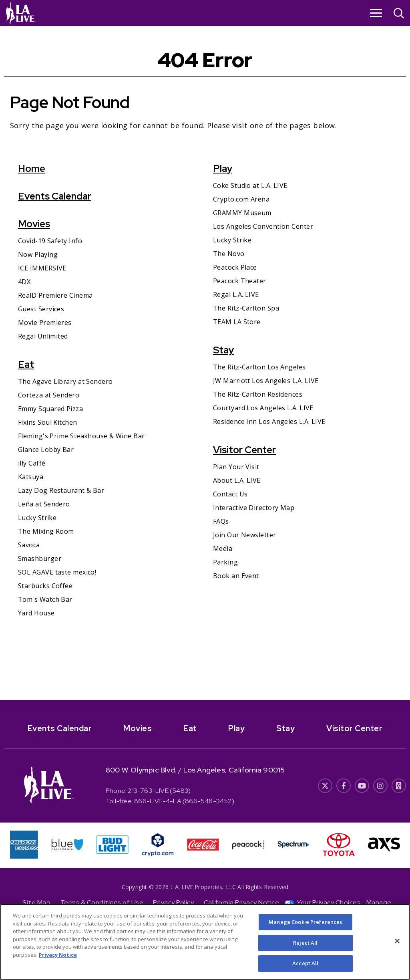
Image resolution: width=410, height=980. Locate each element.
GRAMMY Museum (242, 213)
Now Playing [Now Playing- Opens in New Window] (38, 254)
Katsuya (31, 477)
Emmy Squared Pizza (50, 409)
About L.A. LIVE (237, 480)
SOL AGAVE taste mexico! (57, 572)
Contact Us (230, 494)
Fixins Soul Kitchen (48, 422)
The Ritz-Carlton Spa (246, 308)
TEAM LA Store (237, 322)
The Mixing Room (46, 531)
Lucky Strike (37, 518)
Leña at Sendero (44, 504)
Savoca (29, 545)
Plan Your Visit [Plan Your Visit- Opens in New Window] (236, 467)
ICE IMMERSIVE (42, 268)
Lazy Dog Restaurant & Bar (61, 490)
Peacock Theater (240, 281)
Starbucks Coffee (45, 586)
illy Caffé (32, 463)
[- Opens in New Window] (205, 726)
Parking (225, 562)
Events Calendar (55, 196)
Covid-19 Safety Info (50, 241)
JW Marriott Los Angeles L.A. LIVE (266, 381)
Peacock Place (235, 267)
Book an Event (236, 576)
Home (32, 168)
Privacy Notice (58, 958)
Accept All (305, 967)
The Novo (229, 254)
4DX (24, 282)
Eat (26, 364)
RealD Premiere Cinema (55, 295)
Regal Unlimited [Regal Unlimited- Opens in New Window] (43, 336)
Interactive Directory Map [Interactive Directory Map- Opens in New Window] (254, 508)
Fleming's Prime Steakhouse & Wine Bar (81, 436)
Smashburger (40, 559)
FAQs (221, 521)
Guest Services (41, 309)
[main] (205, 363)
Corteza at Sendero (49, 395)
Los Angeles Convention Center (263, 226)
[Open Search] (399, 14)
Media (223, 548)
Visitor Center (244, 450)
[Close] (397, 944)
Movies (34, 224)
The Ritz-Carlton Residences (258, 394)
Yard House (36, 613)
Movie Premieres (45, 323)
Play (223, 168)
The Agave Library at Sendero (65, 381)
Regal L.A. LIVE (236, 294)
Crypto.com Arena (241, 199)
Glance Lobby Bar (46, 450)
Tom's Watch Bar (45, 599)
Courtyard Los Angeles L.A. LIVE (263, 408)
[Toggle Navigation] (376, 13)
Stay (223, 350)
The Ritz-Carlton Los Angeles (259, 367)
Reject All (305, 946)
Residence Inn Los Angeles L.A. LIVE (269, 421)
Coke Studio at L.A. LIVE (250, 186)
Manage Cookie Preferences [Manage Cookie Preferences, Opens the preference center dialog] (305, 925)
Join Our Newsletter (245, 535)
